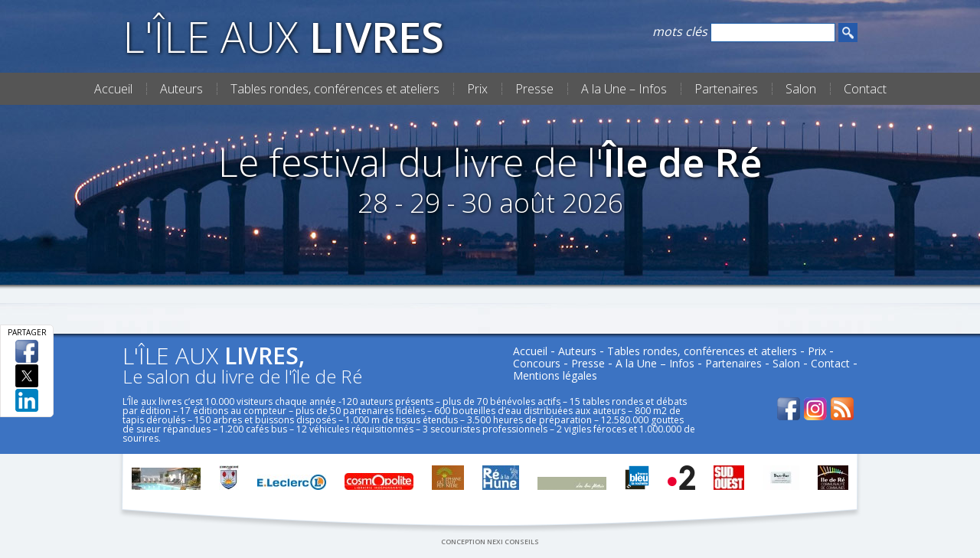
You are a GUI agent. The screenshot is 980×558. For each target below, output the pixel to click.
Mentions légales (555, 375)
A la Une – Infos (624, 89)
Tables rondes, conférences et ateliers (335, 89)
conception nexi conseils (490, 542)
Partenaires (726, 89)
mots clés (680, 31)
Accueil (113, 89)
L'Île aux (283, 36)
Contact (865, 89)
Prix (477, 89)
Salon (801, 89)
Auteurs (181, 89)
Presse (534, 89)
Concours (537, 363)
